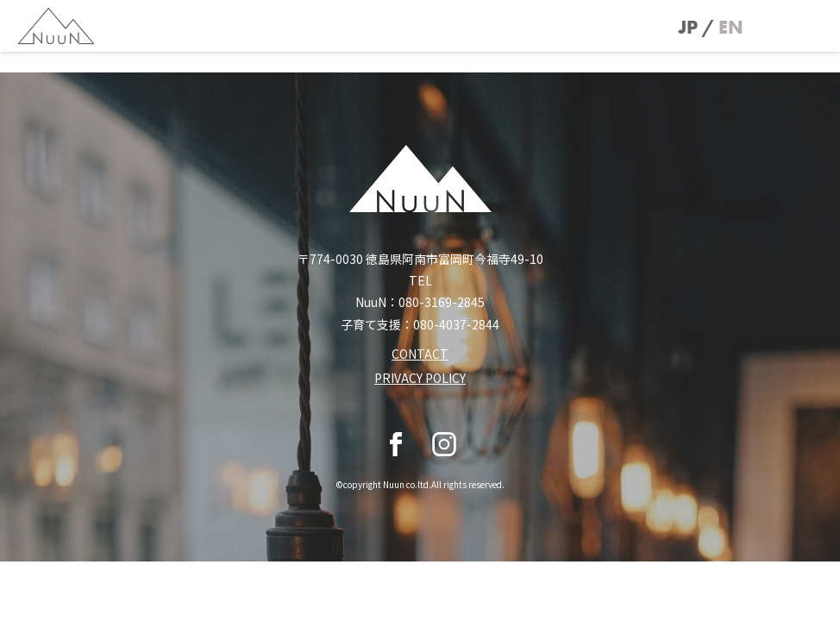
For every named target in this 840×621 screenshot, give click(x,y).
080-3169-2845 (442, 302)
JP (688, 27)
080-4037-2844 (456, 324)
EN (731, 27)
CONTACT (420, 354)
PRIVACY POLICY (420, 378)
